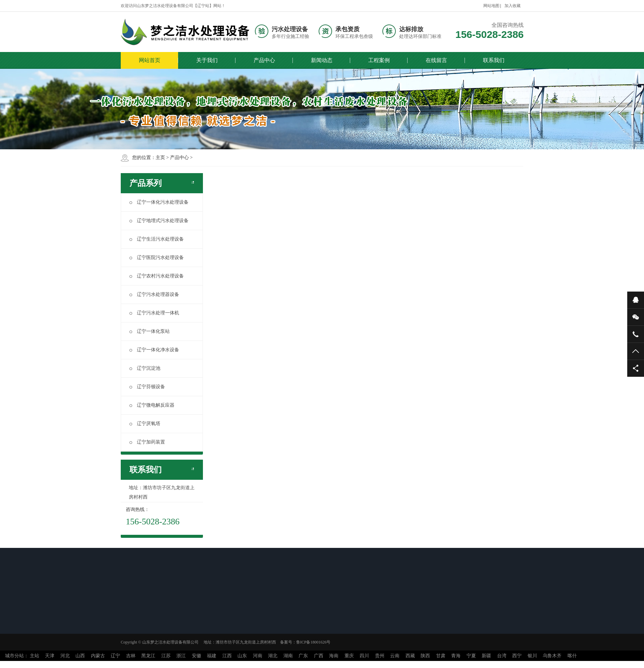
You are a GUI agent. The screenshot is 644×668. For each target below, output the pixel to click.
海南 (334, 656)
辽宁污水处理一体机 (154, 313)
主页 (160, 158)
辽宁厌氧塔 (145, 424)
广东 (303, 656)
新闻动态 (322, 60)
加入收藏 (513, 6)
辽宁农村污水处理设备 (157, 276)
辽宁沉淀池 (145, 368)
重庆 (349, 656)
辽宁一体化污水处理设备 (159, 202)
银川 (532, 656)
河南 (258, 656)
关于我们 (207, 60)
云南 (395, 656)
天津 (50, 656)
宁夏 (471, 656)
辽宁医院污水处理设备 (157, 258)
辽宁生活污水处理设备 (157, 239)
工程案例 (379, 60)
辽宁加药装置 (147, 442)
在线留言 (436, 60)
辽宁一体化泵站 (150, 331)
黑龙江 (148, 656)
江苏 (166, 656)
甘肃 (441, 656)
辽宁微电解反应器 (152, 405)
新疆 (486, 656)
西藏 (410, 656)
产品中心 (264, 60)
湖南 (288, 656)
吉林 (131, 656)
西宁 (517, 656)
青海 (456, 656)
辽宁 (115, 656)
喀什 (572, 656)
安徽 (197, 656)
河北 (65, 656)
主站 (35, 656)
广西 (319, 656)
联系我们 (494, 60)
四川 (364, 656)
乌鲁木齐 (552, 656)
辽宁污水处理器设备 (154, 294)
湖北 (273, 656)
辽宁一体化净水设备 (154, 350)
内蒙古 (98, 656)
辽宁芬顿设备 (147, 387)
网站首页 (150, 60)
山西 (80, 656)
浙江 (181, 656)
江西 (227, 656)
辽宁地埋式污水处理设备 (159, 221)
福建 (212, 656)
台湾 (502, 656)
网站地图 (491, 6)
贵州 (380, 656)
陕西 (425, 656)
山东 (242, 656)
